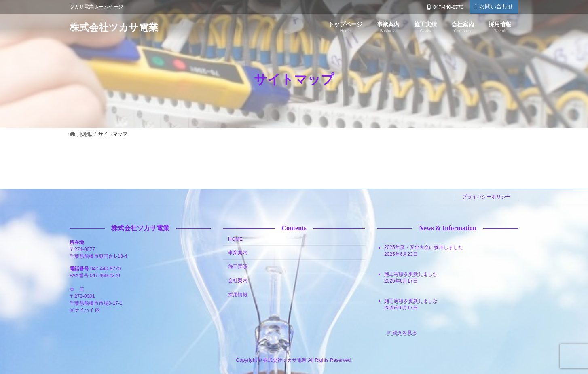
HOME (235, 239)
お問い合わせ (494, 6)
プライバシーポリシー (486, 197)
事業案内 (238, 253)
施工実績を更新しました (411, 274)
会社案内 (238, 280)
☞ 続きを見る (402, 333)
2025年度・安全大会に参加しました (424, 247)
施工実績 (238, 266)
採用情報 (238, 295)
